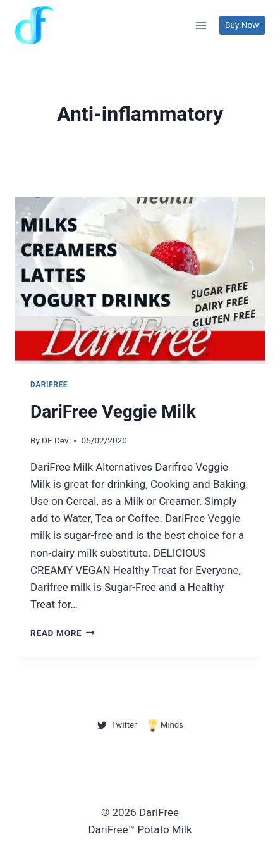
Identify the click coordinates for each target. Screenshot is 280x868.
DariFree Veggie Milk (113, 412)
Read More (63, 633)
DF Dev (55, 440)
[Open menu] (201, 25)
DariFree (49, 385)
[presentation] (140, 281)
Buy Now (242, 25)
